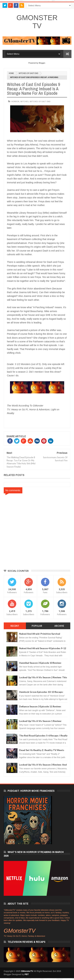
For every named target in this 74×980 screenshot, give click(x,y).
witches (24, 101)
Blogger (42, 63)
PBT (27, 974)
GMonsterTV (37, 22)
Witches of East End (28, 73)
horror (15, 101)
